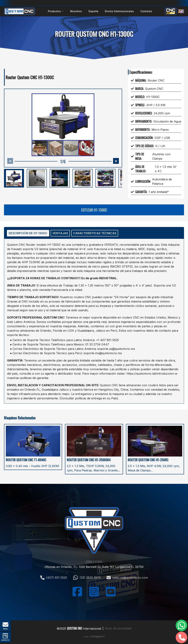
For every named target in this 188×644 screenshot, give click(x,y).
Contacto (146, 11)
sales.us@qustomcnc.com (127, 578)
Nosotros (76, 11)
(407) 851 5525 (54, 578)
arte (97, 636)
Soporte (93, 11)
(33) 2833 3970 (87, 578)
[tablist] (94, 233)
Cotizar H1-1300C (94, 210)
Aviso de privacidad (118, 628)
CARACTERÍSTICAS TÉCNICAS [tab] (95, 233)
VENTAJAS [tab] (60, 233)
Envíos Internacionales (119, 11)
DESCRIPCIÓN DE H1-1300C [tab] (28, 233)
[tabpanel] (94, 321)
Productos (56, 11)
